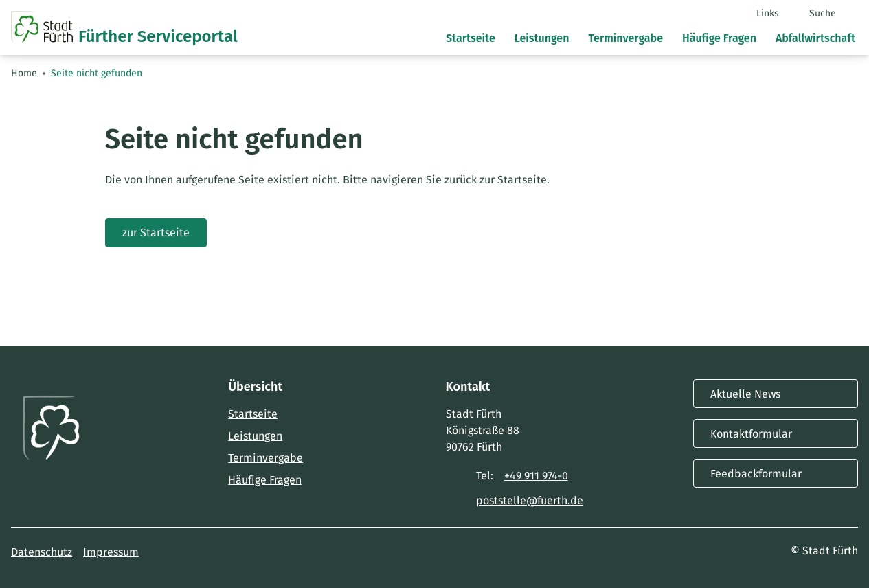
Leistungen (255, 436)
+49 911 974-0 (536, 476)
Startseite (253, 414)
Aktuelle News (776, 394)
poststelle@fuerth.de (530, 500)
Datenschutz (42, 552)
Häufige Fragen (265, 480)
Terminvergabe (266, 458)
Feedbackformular (776, 473)
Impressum (111, 552)
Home (24, 73)
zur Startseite (156, 233)
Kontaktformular (776, 433)
